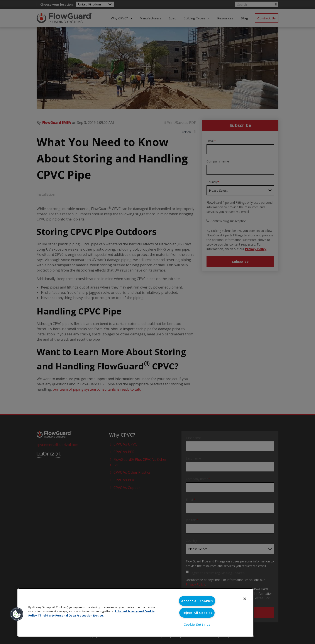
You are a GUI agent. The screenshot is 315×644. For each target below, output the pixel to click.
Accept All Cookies (197, 601)
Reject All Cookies (197, 613)
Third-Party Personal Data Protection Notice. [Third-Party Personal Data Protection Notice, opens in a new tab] (71, 615)
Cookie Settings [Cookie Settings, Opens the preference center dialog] (197, 624)
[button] (17, 614)
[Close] (245, 599)
